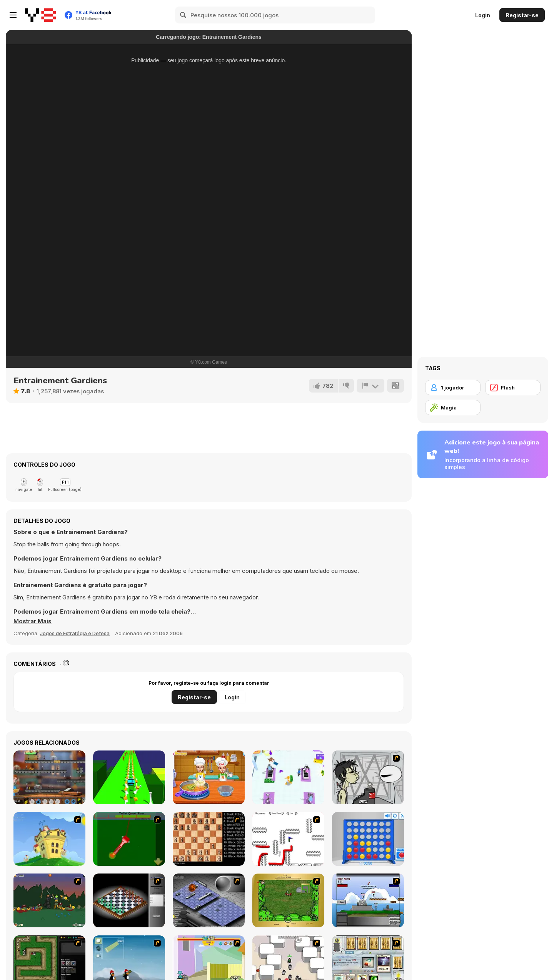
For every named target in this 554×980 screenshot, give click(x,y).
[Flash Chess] (129, 900)
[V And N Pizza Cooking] (209, 777)
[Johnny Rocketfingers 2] (368, 777)
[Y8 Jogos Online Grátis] (40, 15)
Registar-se (522, 15)
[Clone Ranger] (49, 777)
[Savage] (288, 900)
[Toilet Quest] (129, 839)
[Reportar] (370, 386)
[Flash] (513, 388)
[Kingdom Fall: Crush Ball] (129, 777)
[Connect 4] (368, 839)
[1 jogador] (453, 388)
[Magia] (453, 408)
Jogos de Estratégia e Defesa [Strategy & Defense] (75, 633)
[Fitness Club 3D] (288, 777)
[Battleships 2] (209, 900)
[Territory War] (368, 900)
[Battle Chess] (209, 839)
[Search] (184, 15)
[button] (33, 621)
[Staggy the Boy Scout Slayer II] (49, 900)
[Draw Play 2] (288, 839)
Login (483, 15)
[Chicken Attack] (49, 839)
